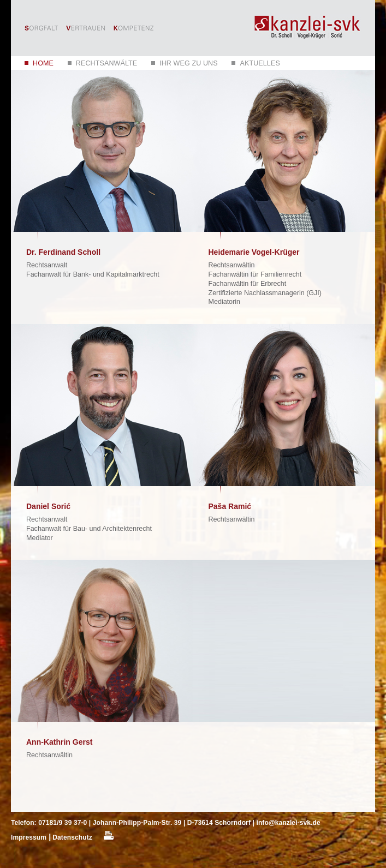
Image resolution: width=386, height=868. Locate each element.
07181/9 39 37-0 (63, 823)
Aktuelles (260, 63)
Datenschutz (72, 837)
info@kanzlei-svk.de (288, 823)
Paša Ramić (230, 506)
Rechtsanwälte (107, 63)
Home (43, 63)
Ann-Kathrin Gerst (59, 742)
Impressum (29, 837)
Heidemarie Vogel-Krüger (254, 252)
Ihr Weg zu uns (189, 63)
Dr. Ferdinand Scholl (63, 252)
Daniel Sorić (48, 506)
